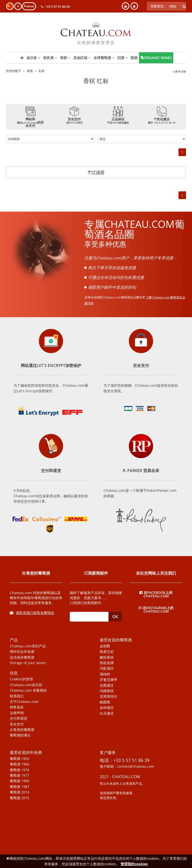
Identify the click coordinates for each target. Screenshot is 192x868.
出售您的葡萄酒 (22, 730)
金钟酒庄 (107, 708)
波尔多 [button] (33, 58)
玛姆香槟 (107, 691)
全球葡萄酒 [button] (104, 58)
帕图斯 (105, 702)
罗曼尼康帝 (108, 680)
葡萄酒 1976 (19, 770)
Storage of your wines (28, 663)
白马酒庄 (107, 713)
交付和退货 (18, 718)
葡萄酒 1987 (19, 787)
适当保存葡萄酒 (22, 657)
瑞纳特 (105, 674)
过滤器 (96, 172)
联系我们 (17, 696)
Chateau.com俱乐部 (26, 685)
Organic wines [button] (156, 58)
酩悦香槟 (107, 657)
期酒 (134, 58)
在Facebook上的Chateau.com (156, 594)
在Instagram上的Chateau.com (156, 609)
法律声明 (17, 713)
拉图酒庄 (107, 685)
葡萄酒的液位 (20, 735)
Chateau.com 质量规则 (28, 690)
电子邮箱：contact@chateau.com (127, 766)
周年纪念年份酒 (22, 652)
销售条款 (17, 707)
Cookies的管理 (21, 679)
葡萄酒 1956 (19, 759)
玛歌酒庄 (107, 668)
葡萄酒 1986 (19, 781)
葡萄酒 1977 (19, 775)
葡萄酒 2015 (19, 798)
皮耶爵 (105, 646)
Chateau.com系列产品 (28, 646)
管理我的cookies (134, 864)
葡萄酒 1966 (19, 764)
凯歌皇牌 (107, 663)
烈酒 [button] (122, 58)
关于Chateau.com (24, 702)
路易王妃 (107, 652)
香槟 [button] (65, 58)
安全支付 (17, 724)
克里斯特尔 (108, 696)
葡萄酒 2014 (19, 792)
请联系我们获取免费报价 (32, 613)
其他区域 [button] (82, 58)
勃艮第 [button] (50, 58)
